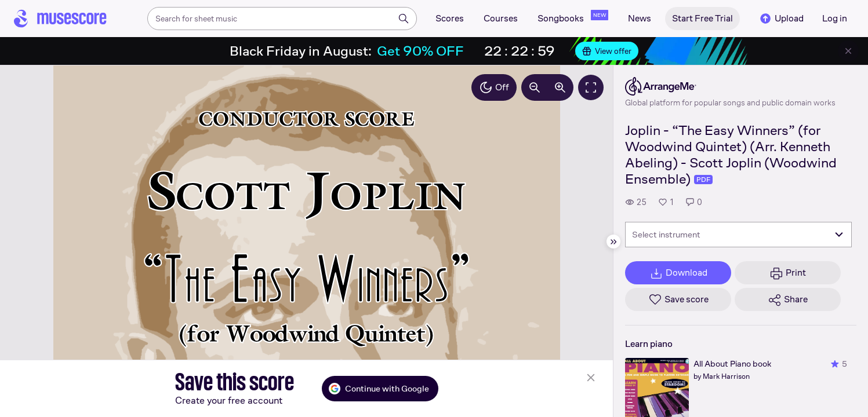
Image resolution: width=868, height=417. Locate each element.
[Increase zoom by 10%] (560, 87)
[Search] (404, 19)
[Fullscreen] (591, 87)
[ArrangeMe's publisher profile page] (730, 86)
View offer (607, 51)
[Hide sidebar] (613, 242)
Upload (781, 19)
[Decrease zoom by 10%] (535, 87)
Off (494, 87)
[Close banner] (848, 51)
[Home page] (60, 19)
